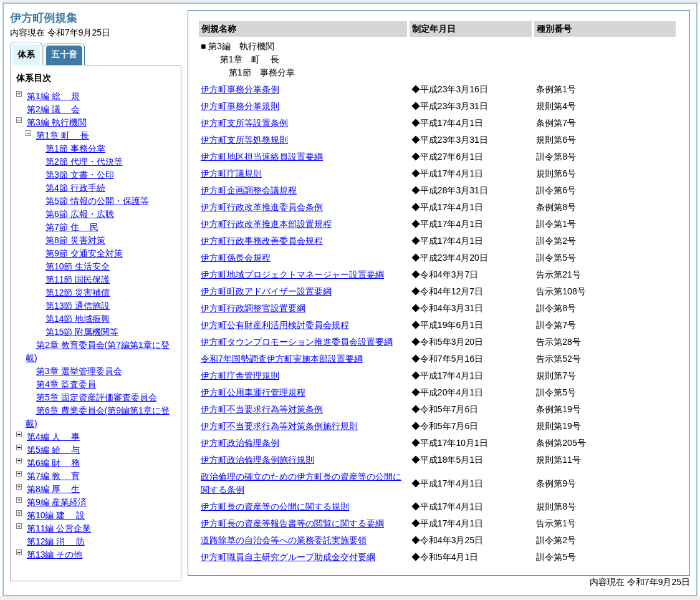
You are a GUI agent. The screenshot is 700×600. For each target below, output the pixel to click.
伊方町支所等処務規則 (244, 140)
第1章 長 (63, 135)
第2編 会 (53, 109)
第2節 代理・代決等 (84, 162)
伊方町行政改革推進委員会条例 (262, 207)
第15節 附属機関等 (82, 332)
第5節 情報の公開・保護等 (97, 201)
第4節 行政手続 (75, 188)
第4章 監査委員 (66, 384)
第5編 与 (53, 450)
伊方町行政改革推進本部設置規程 (266, 224)
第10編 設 (56, 515)
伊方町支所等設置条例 (244, 123)
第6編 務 (53, 463)
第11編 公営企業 (59, 528)
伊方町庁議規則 (231, 173)
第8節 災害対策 (75, 240)
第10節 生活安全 (78, 266)
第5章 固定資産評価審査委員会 (97, 397)
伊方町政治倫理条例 (240, 443)
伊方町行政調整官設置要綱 (253, 308)
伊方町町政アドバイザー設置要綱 (266, 291)
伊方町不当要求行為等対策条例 (262, 409)
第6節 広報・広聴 (80, 214)
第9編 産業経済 (57, 502)
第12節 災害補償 (78, 293)
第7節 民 (72, 227)
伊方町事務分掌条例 (240, 89)
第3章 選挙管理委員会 (79, 371)
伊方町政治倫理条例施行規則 (257, 460)
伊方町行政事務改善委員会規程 (262, 241)
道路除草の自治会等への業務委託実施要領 (284, 540)
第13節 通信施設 (78, 306)
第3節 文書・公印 (80, 175)
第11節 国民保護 (78, 279)
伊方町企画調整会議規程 (249, 190)
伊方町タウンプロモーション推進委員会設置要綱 (297, 342)
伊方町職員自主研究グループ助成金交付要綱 (288, 557)
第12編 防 (56, 541)
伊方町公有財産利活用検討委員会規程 (275, 325)
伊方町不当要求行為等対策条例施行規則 (279, 426)
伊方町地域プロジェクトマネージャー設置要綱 (292, 274)
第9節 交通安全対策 (84, 253)
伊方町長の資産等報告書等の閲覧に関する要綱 (292, 523)
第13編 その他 (55, 554)
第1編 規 (53, 96)
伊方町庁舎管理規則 (240, 375)
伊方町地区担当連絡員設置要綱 (262, 157)
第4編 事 (53, 437)
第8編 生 (53, 489)
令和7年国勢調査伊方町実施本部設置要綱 (282, 359)
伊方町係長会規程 (236, 258)
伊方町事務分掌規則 (240, 106)
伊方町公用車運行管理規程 (253, 392)
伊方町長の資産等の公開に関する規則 (275, 506)
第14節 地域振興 (78, 319)
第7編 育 (53, 476)
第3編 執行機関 (57, 122)
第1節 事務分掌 (75, 148)
